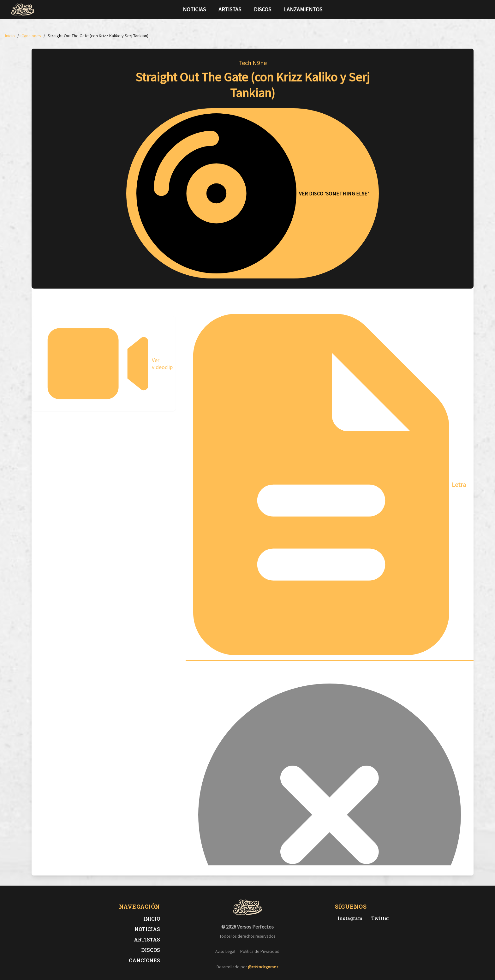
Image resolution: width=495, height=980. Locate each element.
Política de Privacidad (260, 951)
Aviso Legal (225, 951)
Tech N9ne (253, 63)
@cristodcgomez (263, 967)
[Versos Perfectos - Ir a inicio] (23, 9)
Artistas (230, 9)
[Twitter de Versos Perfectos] (379, 918)
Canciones (144, 960)
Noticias (194, 9)
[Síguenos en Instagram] (482, 9)
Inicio (152, 919)
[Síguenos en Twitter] (472, 9)
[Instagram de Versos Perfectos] (349, 918)
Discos (262, 9)
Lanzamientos (303, 9)
